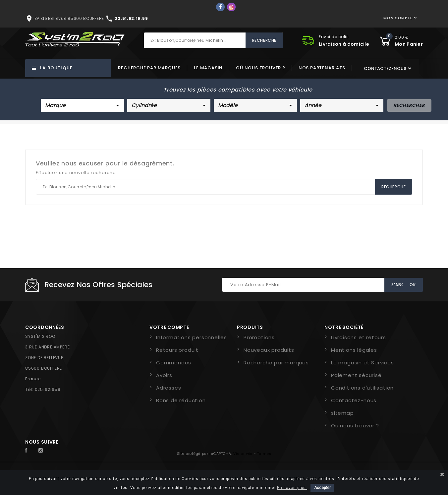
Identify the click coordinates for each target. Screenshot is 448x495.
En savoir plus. (292, 488)
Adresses (168, 388)
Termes (264, 454)
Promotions (259, 337)
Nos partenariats (322, 68)
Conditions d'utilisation (362, 388)
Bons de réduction (181, 400)
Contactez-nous (354, 400)
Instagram (42, 451)
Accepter (322, 488)
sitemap (342, 413)
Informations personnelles (192, 337)
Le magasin (208, 68)
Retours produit (177, 350)
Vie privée (243, 454)
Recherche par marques (149, 68)
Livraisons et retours (359, 337)
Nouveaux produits (269, 350)
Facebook (30, 451)
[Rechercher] (213, 40)
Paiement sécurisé (356, 375)
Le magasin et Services (363, 363)
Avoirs (164, 375)
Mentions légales (354, 350)
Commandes (174, 363)
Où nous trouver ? (261, 68)
